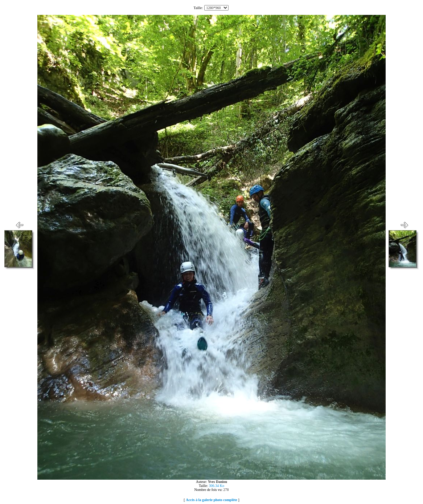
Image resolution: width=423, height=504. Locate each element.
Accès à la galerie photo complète (211, 500)
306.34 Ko (217, 486)
